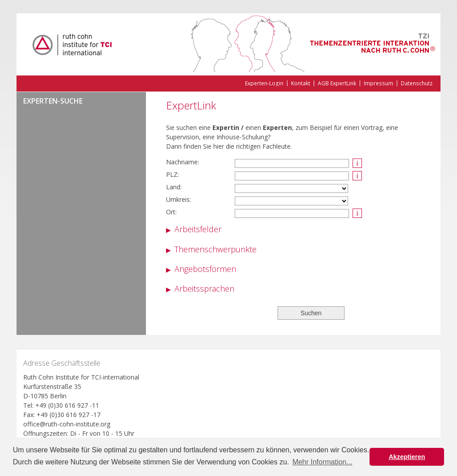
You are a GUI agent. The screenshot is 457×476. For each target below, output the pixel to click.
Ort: (171, 212)
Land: (174, 187)
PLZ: (172, 174)
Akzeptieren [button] (407, 457)
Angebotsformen (205, 269)
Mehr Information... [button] (322, 462)
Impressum (378, 83)
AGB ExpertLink (337, 83)
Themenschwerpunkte (216, 249)
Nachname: (183, 162)
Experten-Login (264, 83)
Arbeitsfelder (198, 229)
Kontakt (301, 83)
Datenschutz (417, 83)
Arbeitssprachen (204, 288)
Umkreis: (179, 199)
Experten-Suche (53, 101)
